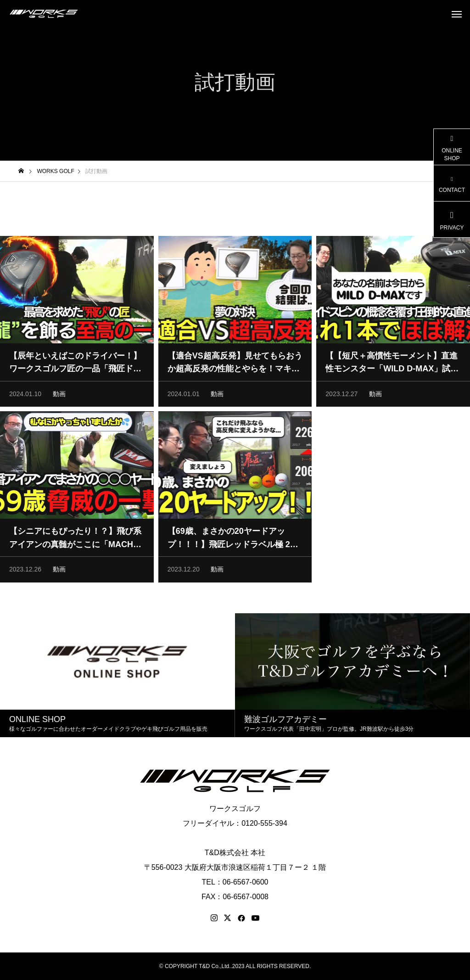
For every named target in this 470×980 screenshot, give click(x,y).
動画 (59, 398)
